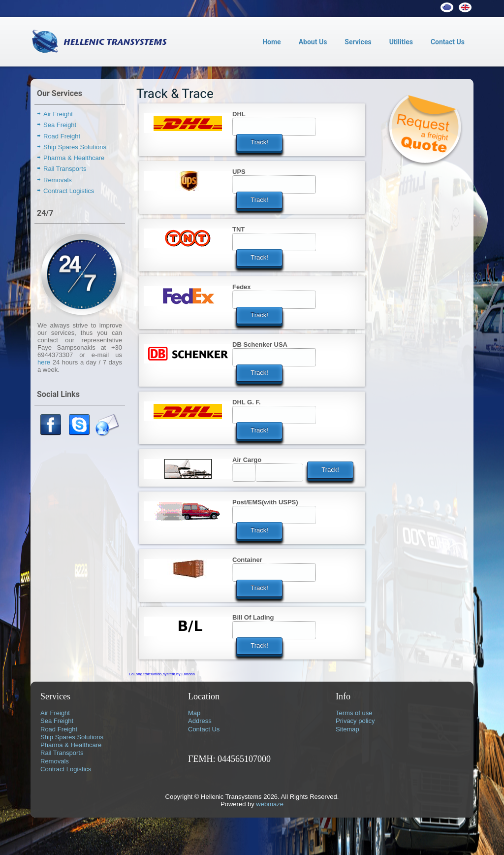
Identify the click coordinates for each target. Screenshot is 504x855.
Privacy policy (355, 721)
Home (271, 42)
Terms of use (354, 713)
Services (358, 42)
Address (200, 721)
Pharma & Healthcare (74, 158)
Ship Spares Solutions (75, 147)
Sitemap (347, 729)
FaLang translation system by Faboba (162, 674)
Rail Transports (65, 169)
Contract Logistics (69, 191)
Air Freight (58, 114)
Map (194, 713)
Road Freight (62, 136)
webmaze (270, 804)
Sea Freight (60, 125)
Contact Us (448, 42)
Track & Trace (175, 94)
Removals (58, 180)
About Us (313, 42)
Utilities (401, 42)
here (44, 362)
